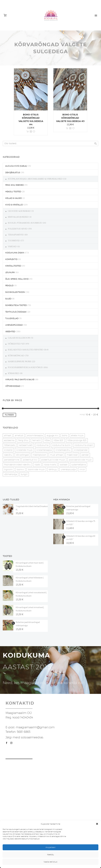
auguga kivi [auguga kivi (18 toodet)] (52, 435)
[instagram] (11, 743)
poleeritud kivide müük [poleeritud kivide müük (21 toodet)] (53, 460)
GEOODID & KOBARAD (19, 211)
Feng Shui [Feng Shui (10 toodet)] (23, 440)
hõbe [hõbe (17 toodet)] (47, 440)
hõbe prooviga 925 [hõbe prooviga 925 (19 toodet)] (77, 440)
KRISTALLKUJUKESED (18, 217)
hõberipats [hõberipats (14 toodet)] (10, 445)
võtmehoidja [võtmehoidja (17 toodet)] (11, 474)
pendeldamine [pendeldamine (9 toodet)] (12, 460)
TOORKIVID (14, 241)
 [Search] (96, 144)
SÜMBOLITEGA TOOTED (16, 305)
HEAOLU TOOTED (13, 192)
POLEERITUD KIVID (18, 229)
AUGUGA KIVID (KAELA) (16, 166)
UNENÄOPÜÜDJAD (14, 325)
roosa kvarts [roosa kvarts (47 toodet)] (50, 465)
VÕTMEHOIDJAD (13, 386)
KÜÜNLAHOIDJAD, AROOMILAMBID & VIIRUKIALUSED (35, 179)
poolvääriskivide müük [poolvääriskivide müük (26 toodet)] (80, 460)
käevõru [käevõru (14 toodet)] (8, 455)
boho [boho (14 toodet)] (65, 435)
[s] (50, 144)
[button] (97, 824)
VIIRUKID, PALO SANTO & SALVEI (20, 380)
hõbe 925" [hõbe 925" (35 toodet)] (59, 440)
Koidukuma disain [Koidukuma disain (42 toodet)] (84, 445)
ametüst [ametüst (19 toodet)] (19, 435)
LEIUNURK (10, 272)
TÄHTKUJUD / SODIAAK (16, 312)
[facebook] (7, 743)
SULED (8, 299)
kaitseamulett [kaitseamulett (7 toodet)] (26, 445)
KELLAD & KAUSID (13, 198)
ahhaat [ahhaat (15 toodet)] (8, 435)
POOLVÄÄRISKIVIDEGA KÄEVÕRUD (25, 367)
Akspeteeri (51, 847)
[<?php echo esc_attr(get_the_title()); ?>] (31, 132)
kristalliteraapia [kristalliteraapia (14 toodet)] (44, 450)
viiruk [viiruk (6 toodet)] (82, 469)
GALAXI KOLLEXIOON (19, 338)
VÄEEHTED (10, 332)
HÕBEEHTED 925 (16, 344)
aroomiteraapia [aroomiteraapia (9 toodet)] (35, 435)
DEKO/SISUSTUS (13, 173)
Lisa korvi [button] (28, 132)
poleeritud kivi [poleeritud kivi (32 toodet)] (30, 460)
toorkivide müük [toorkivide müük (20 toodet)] (36, 469)
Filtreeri (9, 415)
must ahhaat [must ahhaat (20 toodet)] (56, 455)
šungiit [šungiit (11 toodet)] (24, 474)
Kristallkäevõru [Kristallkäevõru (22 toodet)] (63, 450)
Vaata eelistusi (50, 862)
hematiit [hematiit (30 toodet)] (36, 440)
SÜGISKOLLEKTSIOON (15, 292)
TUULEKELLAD (12, 318)
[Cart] (5, 15)
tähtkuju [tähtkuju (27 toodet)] (53, 469)
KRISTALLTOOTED (13, 266)
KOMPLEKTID (11, 259)
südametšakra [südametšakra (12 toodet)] (79, 465)
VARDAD (12, 247)
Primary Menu (96, 16)
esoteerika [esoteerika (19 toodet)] (9, 440)
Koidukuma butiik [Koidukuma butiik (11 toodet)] (61, 445)
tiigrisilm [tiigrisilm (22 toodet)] (8, 469)
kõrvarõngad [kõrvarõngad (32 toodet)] (22, 455)
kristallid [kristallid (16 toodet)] (8, 450)
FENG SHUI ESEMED (14, 185)
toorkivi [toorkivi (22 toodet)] (20, 469)
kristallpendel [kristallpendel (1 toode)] (81, 450)
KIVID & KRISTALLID (14, 205)
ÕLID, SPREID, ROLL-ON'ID (17, 279)
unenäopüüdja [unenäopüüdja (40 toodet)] (68, 469)
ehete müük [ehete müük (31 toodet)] (77, 435)
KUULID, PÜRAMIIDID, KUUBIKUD (25, 223)
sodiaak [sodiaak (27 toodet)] (64, 465)
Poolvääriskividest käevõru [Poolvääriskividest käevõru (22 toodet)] (17, 465)
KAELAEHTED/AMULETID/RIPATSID (26, 350)
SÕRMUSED (14, 373)
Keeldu (50, 855)
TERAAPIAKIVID (16, 235)
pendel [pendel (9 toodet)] (85, 455)
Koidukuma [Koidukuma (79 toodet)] (42, 445)
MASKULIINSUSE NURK (19, 362)
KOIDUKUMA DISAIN (15, 253)
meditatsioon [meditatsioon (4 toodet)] (39, 455)
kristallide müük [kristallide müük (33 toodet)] (24, 450)
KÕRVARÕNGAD (16, 356)
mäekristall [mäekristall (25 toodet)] (72, 455)
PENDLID (9, 286)
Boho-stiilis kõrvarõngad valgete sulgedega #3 (70, 118)
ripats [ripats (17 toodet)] (37, 465)
